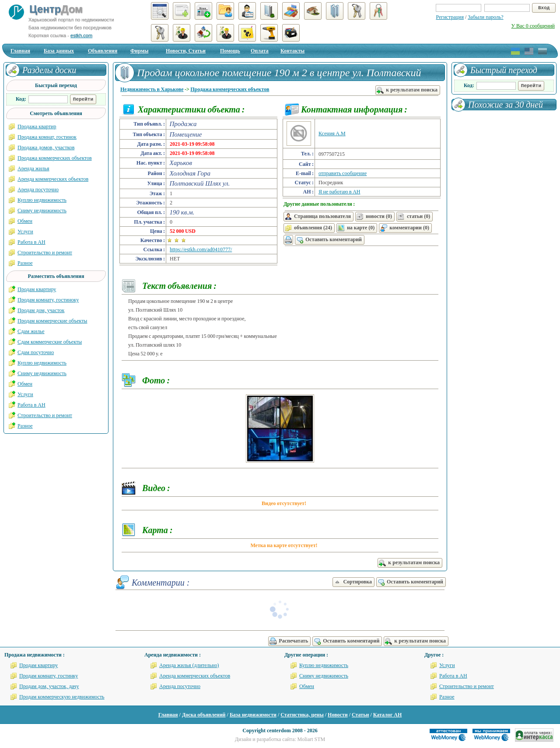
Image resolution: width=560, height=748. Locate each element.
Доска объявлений (204, 715)
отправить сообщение (343, 173)
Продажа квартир (37, 126)
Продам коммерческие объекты (52, 321)
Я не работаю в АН (339, 192)
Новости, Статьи (186, 51)
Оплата (260, 51)
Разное (25, 263)
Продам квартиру (37, 289)
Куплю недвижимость (42, 200)
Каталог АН (388, 715)
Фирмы (139, 51)
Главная (20, 51)
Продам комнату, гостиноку (48, 300)
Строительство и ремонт (45, 253)
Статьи (360, 715)
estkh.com (81, 35)
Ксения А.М (332, 133)
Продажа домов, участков (46, 147)
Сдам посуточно (36, 352)
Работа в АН (31, 242)
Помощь (230, 51)
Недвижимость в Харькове (152, 89)
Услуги (25, 232)
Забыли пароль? (485, 17)
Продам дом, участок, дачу (49, 686)
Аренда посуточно (38, 190)
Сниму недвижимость (42, 211)
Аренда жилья (33, 169)
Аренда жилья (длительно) (189, 665)
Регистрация (450, 17)
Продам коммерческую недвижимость (62, 697)
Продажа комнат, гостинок (47, 137)
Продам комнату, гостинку (49, 676)
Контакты (292, 51)
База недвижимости (253, 715)
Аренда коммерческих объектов (53, 179)
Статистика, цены (302, 715)
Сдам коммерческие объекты (50, 342)
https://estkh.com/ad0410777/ (201, 249)
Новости (338, 715)
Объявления (103, 51)
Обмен (25, 221)
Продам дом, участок (41, 310)
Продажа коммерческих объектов (230, 89)
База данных (59, 51)
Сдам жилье (31, 331)
